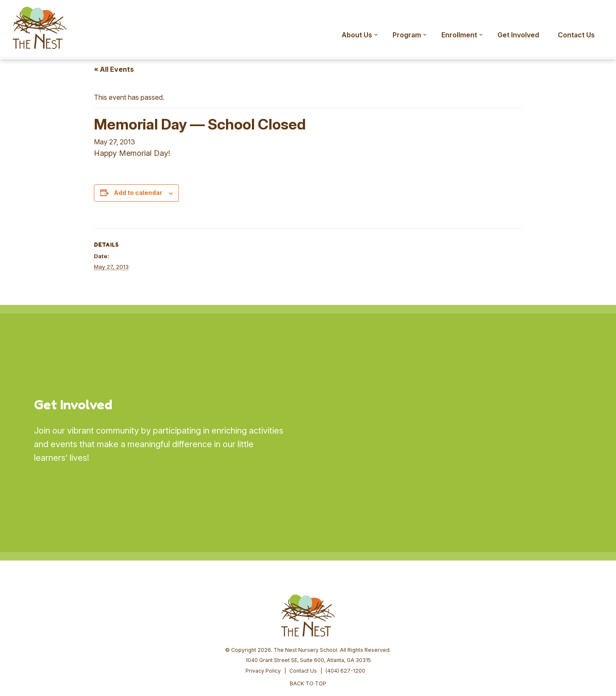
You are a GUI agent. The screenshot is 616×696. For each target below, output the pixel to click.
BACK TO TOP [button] (308, 619)
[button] (597, 12)
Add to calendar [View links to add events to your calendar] (138, 193)
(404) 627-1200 (345, 606)
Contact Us (303, 606)
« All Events (114, 69)
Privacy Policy (263, 606)
